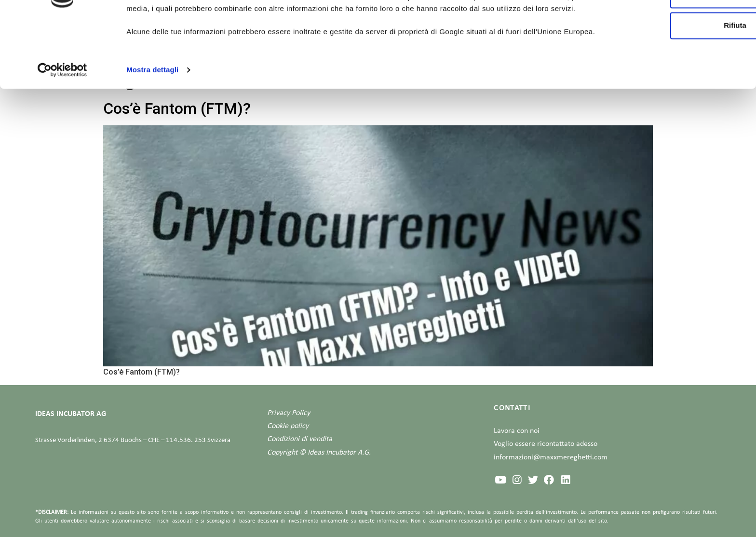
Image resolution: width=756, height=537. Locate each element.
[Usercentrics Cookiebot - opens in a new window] (62, 142)
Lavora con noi (517, 431)
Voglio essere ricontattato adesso (546, 444)
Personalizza (676, 56)
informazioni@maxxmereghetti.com (551, 457)
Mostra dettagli (152, 141)
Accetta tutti (676, 25)
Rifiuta (676, 87)
